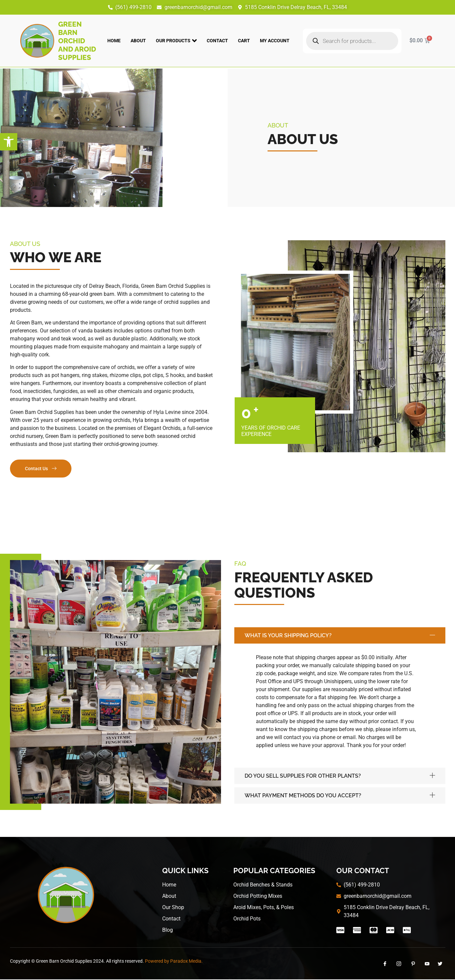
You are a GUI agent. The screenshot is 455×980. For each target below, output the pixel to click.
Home (114, 41)
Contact (217, 41)
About (138, 41)
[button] (9, 142)
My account (275, 41)
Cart (244, 41)
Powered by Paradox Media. (174, 962)
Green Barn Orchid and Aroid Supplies (77, 41)
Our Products (176, 41)
